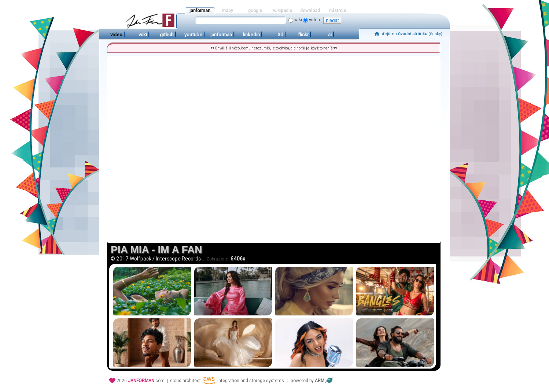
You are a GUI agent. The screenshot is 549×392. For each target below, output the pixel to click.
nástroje (338, 11)
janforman (200, 11)
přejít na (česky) (408, 34)
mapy (227, 11)
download (310, 11)
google (255, 11)
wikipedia (283, 11)
